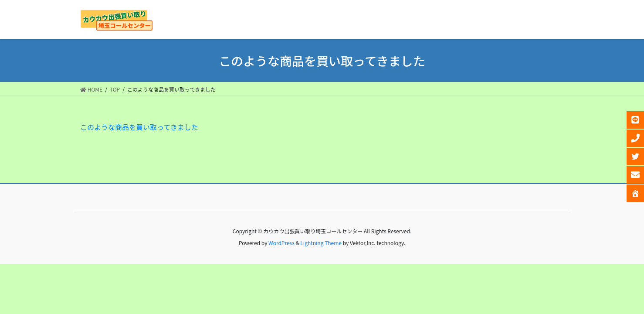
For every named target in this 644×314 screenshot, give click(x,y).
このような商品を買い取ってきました (139, 127)
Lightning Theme (321, 243)
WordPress (281, 243)
